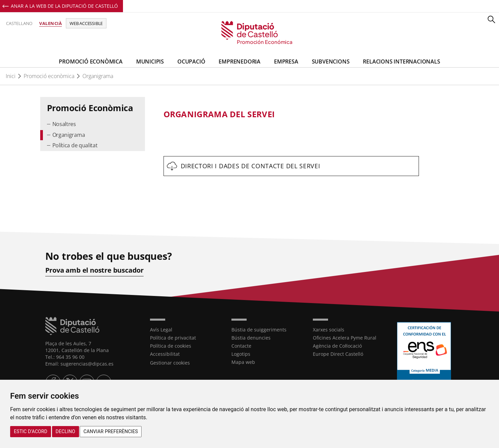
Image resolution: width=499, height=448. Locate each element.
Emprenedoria (240, 61)
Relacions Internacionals (401, 61)
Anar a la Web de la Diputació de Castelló (64, 6)
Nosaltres (64, 124)
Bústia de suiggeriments (259, 330)
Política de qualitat (75, 145)
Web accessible (86, 23)
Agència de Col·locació (337, 346)
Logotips (241, 354)
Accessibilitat (165, 354)
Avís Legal (161, 330)
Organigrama (98, 76)
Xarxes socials (329, 330)
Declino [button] (66, 431)
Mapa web (243, 362)
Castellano (19, 23)
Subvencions (331, 61)
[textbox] (291, 114)
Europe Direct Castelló (338, 354)
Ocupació (191, 61)
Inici (11, 76)
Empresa (286, 61)
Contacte (241, 346)
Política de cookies (171, 346)
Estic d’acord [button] (31, 431)
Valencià (51, 23)
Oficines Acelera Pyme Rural (345, 338)
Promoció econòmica (49, 76)
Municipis (150, 61)
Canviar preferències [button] (111, 431)
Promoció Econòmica (91, 61)
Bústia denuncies (251, 338)
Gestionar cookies (170, 363)
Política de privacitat (173, 338)
